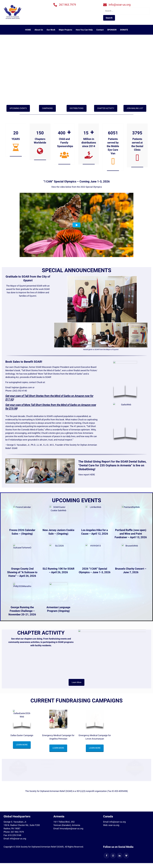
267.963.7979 (67, 5)
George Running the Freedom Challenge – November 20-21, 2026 (22, 611)
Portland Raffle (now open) (131, 530)
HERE (92, 475)
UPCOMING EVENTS (18, 108)
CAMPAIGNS (47, 108)
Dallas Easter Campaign (22, 735)
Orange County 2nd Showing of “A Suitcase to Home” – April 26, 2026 (22, 572)
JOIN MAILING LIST (135, 108)
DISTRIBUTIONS (77, 108)
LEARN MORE (22, 745)
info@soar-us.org (120, 5)
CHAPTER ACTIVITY (106, 108)
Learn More (76, 682)
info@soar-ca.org (117, 822)
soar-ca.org (114, 825)
